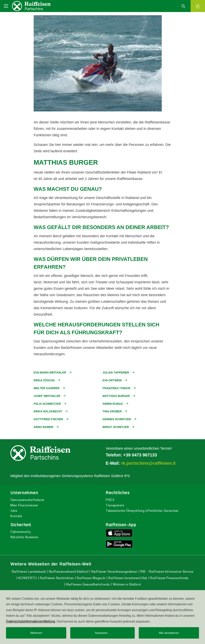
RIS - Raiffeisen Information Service (166, 572)
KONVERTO (27, 578)
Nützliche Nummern (24, 537)
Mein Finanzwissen (24, 505)
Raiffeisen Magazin (91, 578)
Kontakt (16, 516)
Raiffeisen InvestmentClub (127, 578)
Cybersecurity (21, 532)
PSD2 (110, 500)
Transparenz (115, 505)
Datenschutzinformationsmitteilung (31, 621)
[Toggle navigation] (6, 6)
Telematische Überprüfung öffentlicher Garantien (142, 511)
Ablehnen (36, 633)
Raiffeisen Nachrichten (56, 578)
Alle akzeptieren (169, 633)
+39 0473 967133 (140, 455)
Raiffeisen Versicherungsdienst (114, 572)
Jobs (14, 511)
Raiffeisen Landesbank (29, 572)
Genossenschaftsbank (27, 500)
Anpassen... (102, 633)
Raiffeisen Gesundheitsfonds (87, 584)
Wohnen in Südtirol (126, 584)
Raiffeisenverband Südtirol (68, 572)
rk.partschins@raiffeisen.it (148, 463)
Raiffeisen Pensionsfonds (169, 578)
